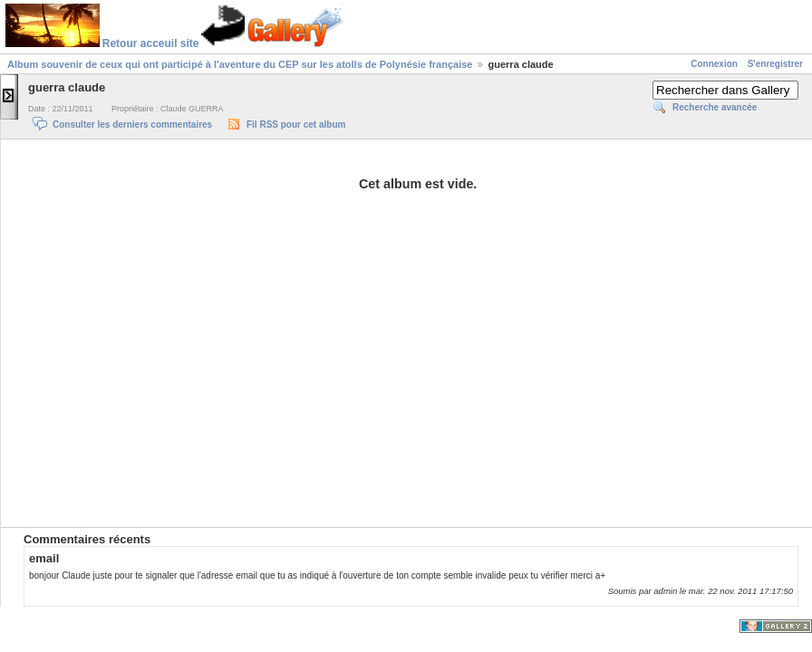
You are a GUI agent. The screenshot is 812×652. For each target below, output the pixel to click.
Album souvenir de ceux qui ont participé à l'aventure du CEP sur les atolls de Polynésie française (240, 64)
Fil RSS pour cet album (296, 125)
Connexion (714, 64)
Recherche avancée (715, 107)
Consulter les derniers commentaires (132, 125)
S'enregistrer (775, 64)
